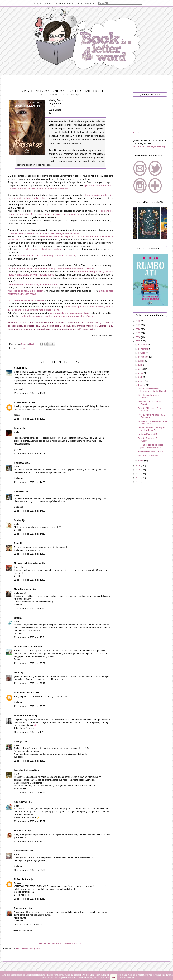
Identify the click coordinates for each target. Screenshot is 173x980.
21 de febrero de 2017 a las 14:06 (30, 482)
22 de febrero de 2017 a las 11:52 (30, 761)
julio (140, 365)
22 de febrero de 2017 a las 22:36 (30, 870)
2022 (138, 321)
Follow (136, 133)
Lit (16, 618)
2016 (138, 466)
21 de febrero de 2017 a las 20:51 (30, 663)
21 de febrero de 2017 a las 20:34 (30, 637)
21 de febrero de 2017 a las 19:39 (30, 609)
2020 (138, 329)
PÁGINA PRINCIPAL (73, 944)
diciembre (143, 345)
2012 (138, 482)
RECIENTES (44, 944)
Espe (17, 543)
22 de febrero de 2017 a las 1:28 (29, 732)
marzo (141, 381)
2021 (138, 325)
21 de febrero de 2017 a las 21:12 (30, 683)
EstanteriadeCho (23, 402)
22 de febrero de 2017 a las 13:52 (30, 793)
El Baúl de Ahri (22, 879)
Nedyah (18, 368)
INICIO (37, 3)
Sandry (18, 520)
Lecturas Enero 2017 (147, 434)
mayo (141, 373)
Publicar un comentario (21, 931)
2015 (138, 470)
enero (141, 461)
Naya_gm (19, 741)
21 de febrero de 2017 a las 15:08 (30, 554)
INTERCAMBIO (86, 3)
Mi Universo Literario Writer (28, 563)
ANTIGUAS (56, 944)
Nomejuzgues (21, 908)
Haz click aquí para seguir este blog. (149, 146)
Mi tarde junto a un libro (26, 647)
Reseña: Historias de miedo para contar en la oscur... (150, 446)
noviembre (143, 349)
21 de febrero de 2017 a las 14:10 (30, 534)
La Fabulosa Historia (24, 693)
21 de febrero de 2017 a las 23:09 (30, 706)
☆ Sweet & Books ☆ (24, 716)
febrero (142, 385)
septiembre (144, 357)
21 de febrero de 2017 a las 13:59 (30, 453)
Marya (17, 673)
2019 (138, 333)
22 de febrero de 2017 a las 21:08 (30, 841)
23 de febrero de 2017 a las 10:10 (30, 899)
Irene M (18, 428)
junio (141, 369)
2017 (138, 341)
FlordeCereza (21, 831)
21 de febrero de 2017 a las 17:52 (30, 580)
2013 (138, 478)
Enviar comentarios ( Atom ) (29, 949)
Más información (127, 977)
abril (141, 377)
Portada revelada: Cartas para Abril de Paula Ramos (152, 429)
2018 (138, 337)
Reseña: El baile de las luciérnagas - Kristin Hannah (152, 390)
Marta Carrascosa (23, 589)
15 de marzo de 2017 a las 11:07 (29, 925)
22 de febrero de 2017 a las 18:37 (30, 821)
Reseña (21, 348)
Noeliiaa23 (19, 463)
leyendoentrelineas (24, 770)
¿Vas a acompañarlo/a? (149, 455)
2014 (138, 474)
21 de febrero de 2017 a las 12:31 (30, 393)
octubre (142, 353)
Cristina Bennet (22, 851)
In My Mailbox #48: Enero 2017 (152, 451)
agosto (142, 361)
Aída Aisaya (20, 802)
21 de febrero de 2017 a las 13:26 (30, 419)
